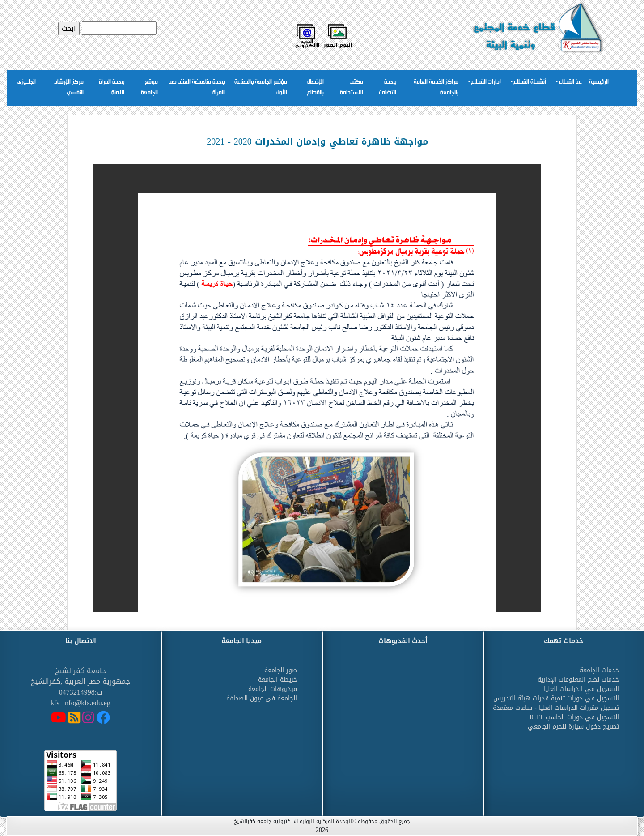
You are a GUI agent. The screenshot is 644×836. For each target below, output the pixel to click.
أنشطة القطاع (530, 82)
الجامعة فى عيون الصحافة (262, 698)
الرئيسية (599, 82)
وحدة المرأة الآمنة (112, 87)
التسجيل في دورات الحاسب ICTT (574, 717)
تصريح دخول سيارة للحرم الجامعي (573, 727)
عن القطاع (570, 82)
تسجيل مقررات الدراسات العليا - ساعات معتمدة (556, 708)
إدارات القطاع (486, 82)
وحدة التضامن (388, 87)
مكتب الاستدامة (352, 87)
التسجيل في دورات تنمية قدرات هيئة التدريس (556, 698)
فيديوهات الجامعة (273, 689)
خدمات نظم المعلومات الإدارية (578, 680)
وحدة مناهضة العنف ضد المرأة (197, 87)
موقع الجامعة (149, 87)
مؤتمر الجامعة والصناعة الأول (261, 87)
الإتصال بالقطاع (315, 87)
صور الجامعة (281, 670)
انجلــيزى (27, 82)
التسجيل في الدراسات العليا (581, 689)
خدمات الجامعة (599, 670)
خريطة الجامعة (278, 680)
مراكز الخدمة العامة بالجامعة (436, 87)
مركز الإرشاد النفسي (69, 87)
